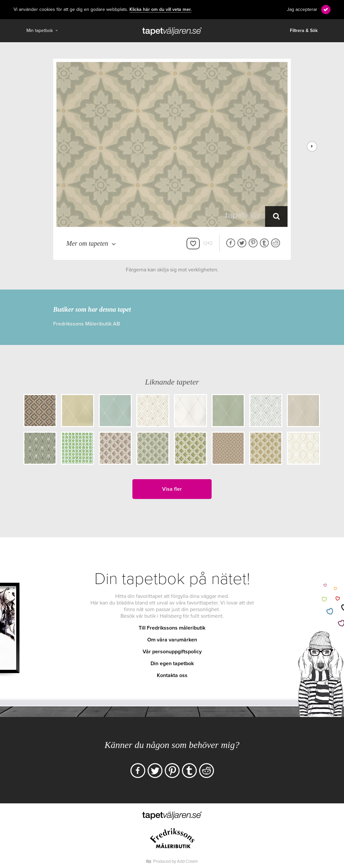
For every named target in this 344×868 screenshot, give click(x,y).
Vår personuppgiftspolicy (172, 652)
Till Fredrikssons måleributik (172, 628)
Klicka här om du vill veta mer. (160, 10)
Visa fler (172, 489)
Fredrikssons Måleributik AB (86, 324)
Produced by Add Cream (176, 861)
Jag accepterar (302, 9)
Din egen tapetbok (172, 664)
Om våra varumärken (172, 640)
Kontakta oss (172, 675)
